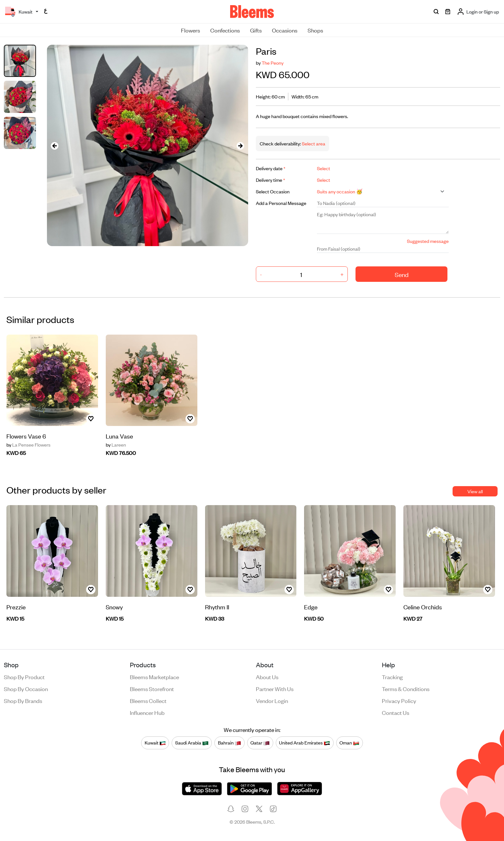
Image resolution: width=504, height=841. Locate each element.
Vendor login (272, 700)
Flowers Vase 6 (26, 436)
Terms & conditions (406, 689)
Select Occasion (273, 191)
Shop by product (24, 677)
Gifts (256, 30)
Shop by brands (23, 700)
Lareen (116, 445)
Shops (315, 30)
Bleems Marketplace (154, 677)
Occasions (285, 30)
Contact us (396, 712)
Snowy (114, 607)
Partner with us (275, 689)
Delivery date (271, 168)
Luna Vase (119, 436)
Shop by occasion (26, 689)
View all (475, 491)
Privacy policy (399, 700)
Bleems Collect (148, 700)
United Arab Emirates (305, 743)
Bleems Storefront (152, 689)
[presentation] (55, 146)
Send (402, 274)
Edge (311, 607)
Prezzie (16, 607)
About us (267, 677)
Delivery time (270, 180)
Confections (225, 30)
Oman (349, 743)
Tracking (392, 677)
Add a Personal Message (281, 203)
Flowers (190, 30)
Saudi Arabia (192, 743)
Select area (313, 143)
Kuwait (155, 743)
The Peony (273, 63)
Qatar (260, 743)
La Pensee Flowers (28, 445)
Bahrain (230, 743)
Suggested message (428, 241)
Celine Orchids (423, 607)
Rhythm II (217, 607)
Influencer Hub (147, 712)
